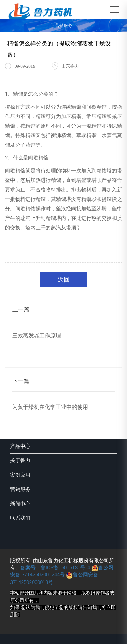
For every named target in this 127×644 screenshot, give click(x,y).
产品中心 (20, 446)
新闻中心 (20, 504)
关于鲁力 (20, 460)
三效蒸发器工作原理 (37, 335)
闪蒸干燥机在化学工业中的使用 (50, 407)
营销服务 (20, 489)
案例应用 (20, 475)
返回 (64, 279)
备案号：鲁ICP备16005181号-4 (55, 568)
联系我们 (20, 518)
